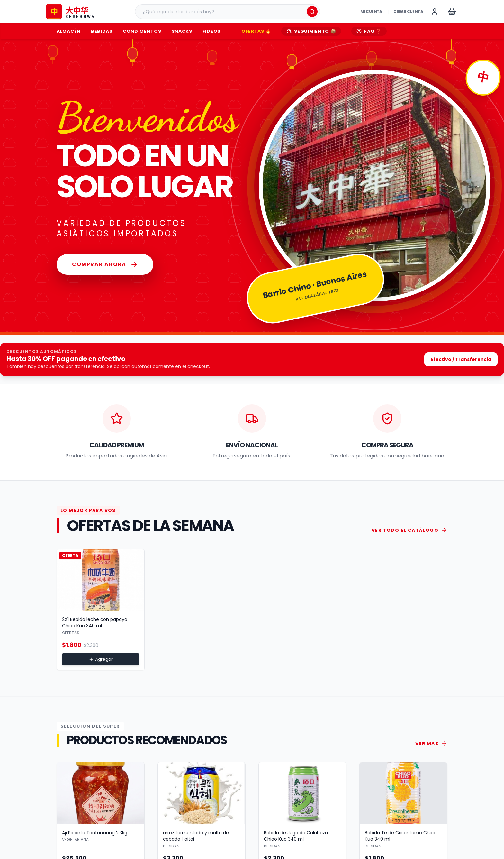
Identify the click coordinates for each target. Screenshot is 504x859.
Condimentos (142, 31)
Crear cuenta (408, 12)
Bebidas (102, 31)
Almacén (69, 31)
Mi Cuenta (371, 12)
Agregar (101, 659)
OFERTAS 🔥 (256, 31)
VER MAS (431, 744)
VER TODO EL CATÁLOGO (410, 530)
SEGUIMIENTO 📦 (311, 31)
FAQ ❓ (369, 31)
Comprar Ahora (105, 264)
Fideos (212, 31)
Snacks (182, 31)
